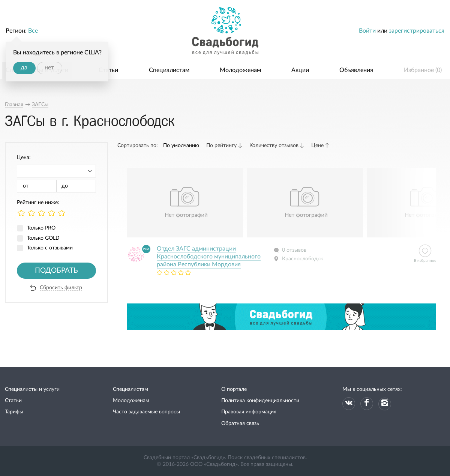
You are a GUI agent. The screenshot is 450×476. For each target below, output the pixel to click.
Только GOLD (43, 238)
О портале (234, 389)
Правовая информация (249, 412)
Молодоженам (240, 70)
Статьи (108, 70)
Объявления (356, 70)
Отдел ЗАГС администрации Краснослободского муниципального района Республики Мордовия (209, 257)
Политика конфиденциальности (260, 401)
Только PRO (41, 228)
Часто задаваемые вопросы (146, 412)
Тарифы (14, 412)
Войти (367, 31)
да (24, 68)
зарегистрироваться (417, 31)
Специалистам (169, 70)
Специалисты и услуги (32, 389)
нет (49, 68)
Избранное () (423, 70)
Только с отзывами (50, 248)
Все (33, 31)
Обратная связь (240, 423)
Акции (300, 70)
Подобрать (56, 271)
